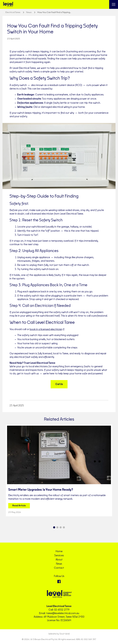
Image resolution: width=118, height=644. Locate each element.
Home (59, 551)
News (59, 564)
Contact (59, 568)
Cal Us (59, 384)
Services (59, 556)
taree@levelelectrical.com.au (63, 613)
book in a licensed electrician (46, 329)
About (59, 560)
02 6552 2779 (62, 610)
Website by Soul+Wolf (59, 634)
